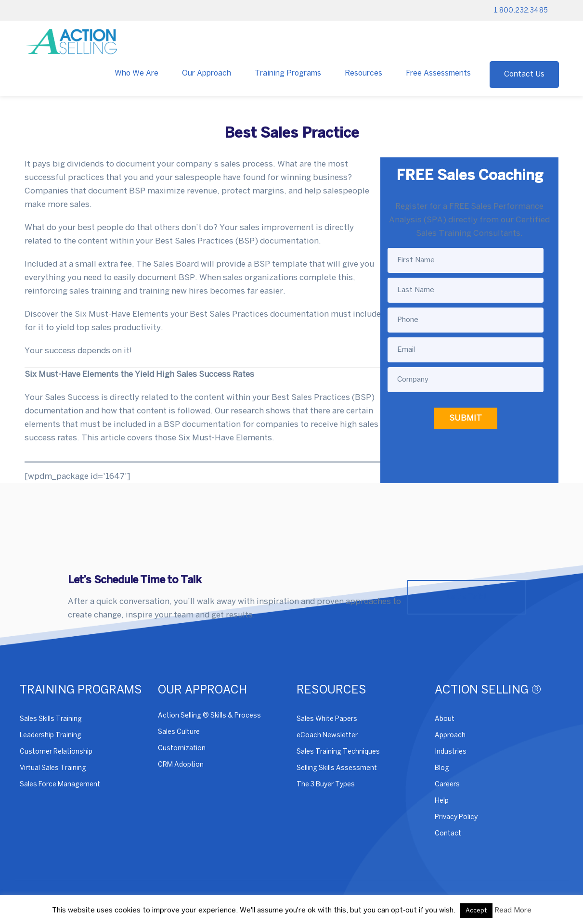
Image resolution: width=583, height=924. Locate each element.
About (445, 719)
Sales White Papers (327, 719)
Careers (447, 785)
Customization (182, 749)
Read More (513, 911)
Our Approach (207, 73)
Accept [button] (476, 911)
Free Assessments (438, 73)
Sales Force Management (60, 785)
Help (442, 801)
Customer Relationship (56, 752)
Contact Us (524, 74)
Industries (451, 752)
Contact (448, 834)
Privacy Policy (456, 817)
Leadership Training (51, 736)
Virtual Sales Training (53, 768)
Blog (442, 768)
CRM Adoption (181, 765)
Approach (450, 736)
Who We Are (136, 73)
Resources (363, 73)
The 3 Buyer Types (326, 785)
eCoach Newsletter (327, 736)
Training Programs (288, 73)
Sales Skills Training (51, 719)
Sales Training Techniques (338, 752)
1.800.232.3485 (521, 11)
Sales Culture (179, 732)
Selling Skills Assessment (337, 768)
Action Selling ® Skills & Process (209, 716)
